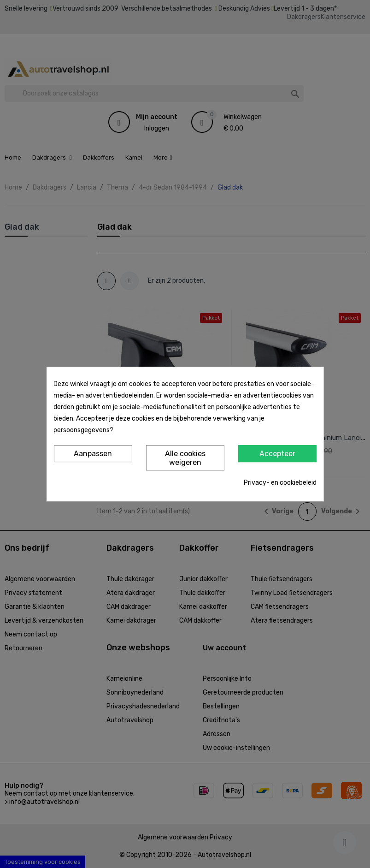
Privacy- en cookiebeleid (280, 483)
